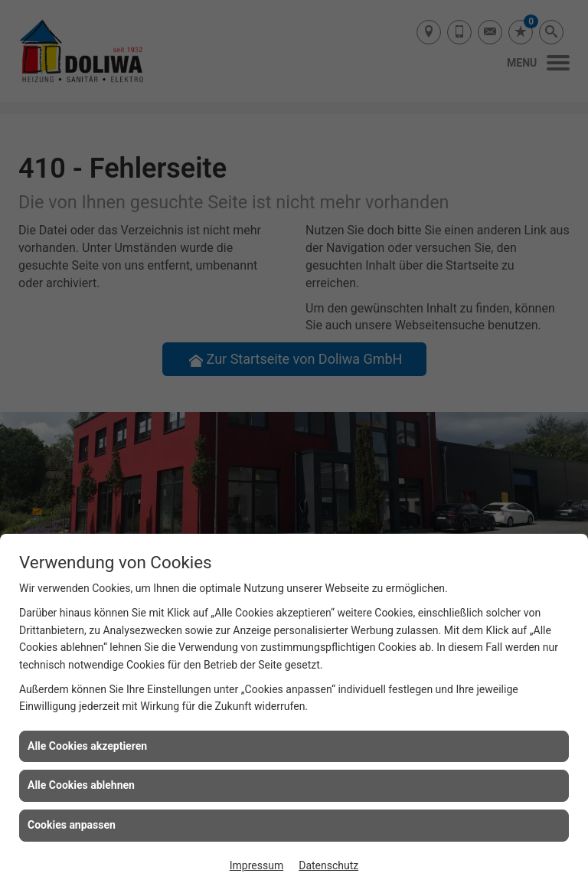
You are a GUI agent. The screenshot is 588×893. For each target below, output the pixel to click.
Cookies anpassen (72, 825)
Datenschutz (328, 865)
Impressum (256, 865)
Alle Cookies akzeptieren (87, 746)
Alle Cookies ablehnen (81, 785)
